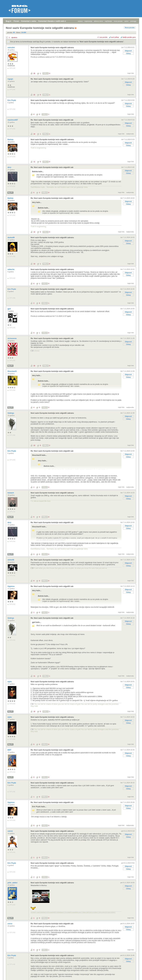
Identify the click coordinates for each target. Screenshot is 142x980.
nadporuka (130, 134)
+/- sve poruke (102, 37)
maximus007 (13, 120)
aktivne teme (98, 21)
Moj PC (10, 193)
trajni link (131, 73)
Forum (16, 21)
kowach (11, 493)
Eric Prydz (12, 100)
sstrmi (10, 831)
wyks (10, 682)
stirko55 (11, 560)
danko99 (11, 238)
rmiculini (11, 48)
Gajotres (11, 586)
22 (34, 95)
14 (34, 134)
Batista (11, 140)
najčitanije (108, 21)
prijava (80, 21)
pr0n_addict (13, 883)
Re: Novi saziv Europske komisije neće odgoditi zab (52, 79)
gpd (9, 309)
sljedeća (14, 37)
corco (10, 924)
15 (34, 366)
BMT (10, 750)
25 (34, 73)
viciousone (12, 338)
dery (10, 167)
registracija (88, 21)
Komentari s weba (29, 21)
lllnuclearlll (12, 371)
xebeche (11, 269)
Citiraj (128, 53)
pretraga (133, 21)
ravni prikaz (115, 37)
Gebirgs (11, 413)
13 (34, 264)
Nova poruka (130, 28)
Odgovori (128, 51)
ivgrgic (11, 79)
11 (34, 162)
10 (34, 711)
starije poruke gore (129, 37)
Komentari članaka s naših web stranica (55, 21)
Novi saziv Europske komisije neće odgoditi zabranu (101, 42)
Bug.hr (9, 21)
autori (127, 21)
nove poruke (118, 21)
